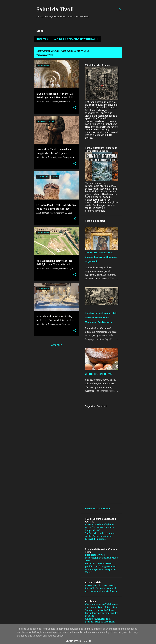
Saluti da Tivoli (55, 9)
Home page (42, 39)
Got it (88, 641)
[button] (75, 108)
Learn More (73, 641)
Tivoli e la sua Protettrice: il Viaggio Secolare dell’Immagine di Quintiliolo (101, 257)
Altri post (57, 345)
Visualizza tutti (45, 55)
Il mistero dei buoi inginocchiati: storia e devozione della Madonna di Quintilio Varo (101, 318)
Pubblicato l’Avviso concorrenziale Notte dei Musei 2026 (102, 558)
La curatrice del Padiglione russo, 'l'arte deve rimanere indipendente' (99, 527)
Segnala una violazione (97, 509)
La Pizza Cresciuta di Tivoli (99, 374)
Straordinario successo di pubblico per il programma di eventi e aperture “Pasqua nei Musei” (101, 568)
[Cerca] (120, 10)
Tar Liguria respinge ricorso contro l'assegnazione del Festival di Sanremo (100, 536)
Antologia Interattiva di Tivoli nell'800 (76, 39)
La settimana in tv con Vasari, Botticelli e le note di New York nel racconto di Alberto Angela (101, 588)
